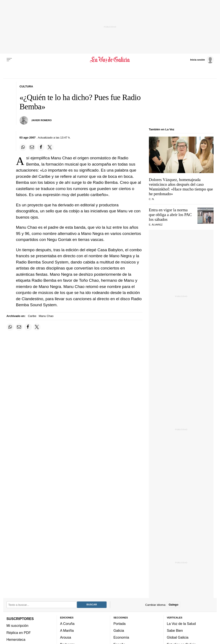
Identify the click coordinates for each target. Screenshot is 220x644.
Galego (173, 605)
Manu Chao (46, 316)
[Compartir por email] (32, 147)
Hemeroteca (16, 639)
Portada (120, 624)
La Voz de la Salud (181, 624)
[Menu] (9, 60)
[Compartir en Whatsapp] (23, 147)
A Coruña (67, 624)
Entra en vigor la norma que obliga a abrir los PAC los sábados (170, 215)
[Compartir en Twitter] (50, 147)
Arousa (66, 637)
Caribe (32, 316)
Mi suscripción (17, 626)
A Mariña (67, 630)
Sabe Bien (175, 630)
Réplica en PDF (19, 632)
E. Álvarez (156, 225)
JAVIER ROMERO (42, 120)
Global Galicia (178, 637)
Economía (121, 637)
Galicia (119, 630)
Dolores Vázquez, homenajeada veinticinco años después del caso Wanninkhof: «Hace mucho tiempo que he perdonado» (181, 187)
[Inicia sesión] (202, 59)
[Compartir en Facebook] (41, 147)
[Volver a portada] (110, 60)
